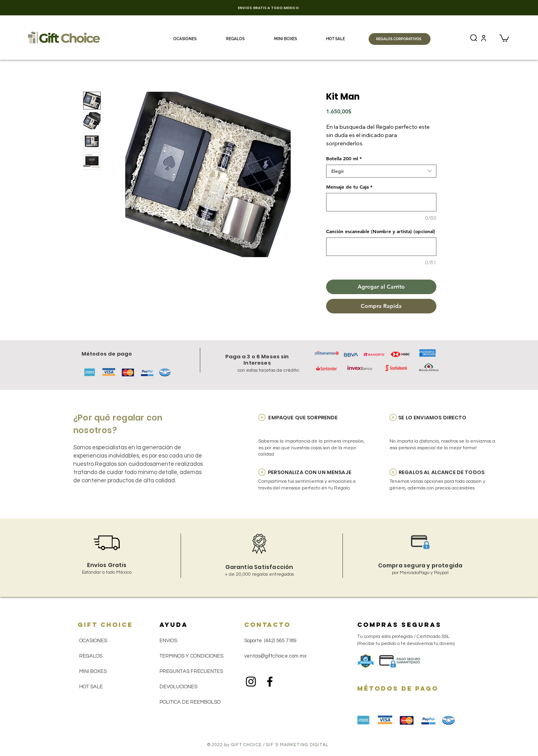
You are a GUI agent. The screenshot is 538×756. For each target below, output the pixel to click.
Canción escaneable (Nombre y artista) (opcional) (381, 231)
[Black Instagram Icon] (251, 682)
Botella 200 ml (344, 158)
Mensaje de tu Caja (349, 187)
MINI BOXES (93, 671)
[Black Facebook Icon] (270, 682)
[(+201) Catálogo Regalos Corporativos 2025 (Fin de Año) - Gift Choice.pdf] (488, 38)
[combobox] (381, 171)
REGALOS (91, 656)
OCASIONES (93, 641)
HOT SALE (91, 687)
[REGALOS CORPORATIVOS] (400, 39)
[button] (504, 38)
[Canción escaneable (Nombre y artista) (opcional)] (381, 247)
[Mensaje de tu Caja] (381, 202)
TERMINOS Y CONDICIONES (191, 656)
